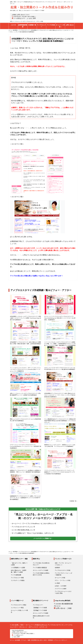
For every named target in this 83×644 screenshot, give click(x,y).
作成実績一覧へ (73, 501)
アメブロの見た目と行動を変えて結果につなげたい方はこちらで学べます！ (37, 276)
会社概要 (17, 640)
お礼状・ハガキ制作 (61, 586)
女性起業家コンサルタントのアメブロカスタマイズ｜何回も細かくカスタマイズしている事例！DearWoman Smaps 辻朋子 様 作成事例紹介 (26, 318)
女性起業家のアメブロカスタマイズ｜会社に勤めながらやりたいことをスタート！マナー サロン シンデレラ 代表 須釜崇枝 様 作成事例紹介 (60, 395)
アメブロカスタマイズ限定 (19, 605)
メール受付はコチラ (19, 18)
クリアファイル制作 (61, 589)
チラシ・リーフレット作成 (63, 580)
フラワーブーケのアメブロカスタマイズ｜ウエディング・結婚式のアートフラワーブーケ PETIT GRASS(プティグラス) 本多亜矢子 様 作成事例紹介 (60, 472)
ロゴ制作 (57, 583)
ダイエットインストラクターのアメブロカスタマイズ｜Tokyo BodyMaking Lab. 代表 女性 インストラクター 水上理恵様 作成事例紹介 (60, 318)
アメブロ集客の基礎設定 (40, 568)
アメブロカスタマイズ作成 (63, 570)
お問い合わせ (70, 25)
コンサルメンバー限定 (17, 608)
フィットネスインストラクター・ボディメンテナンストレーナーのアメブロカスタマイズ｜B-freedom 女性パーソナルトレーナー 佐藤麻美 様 (25, 369)
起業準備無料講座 (23, 26)
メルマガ (13, 25)
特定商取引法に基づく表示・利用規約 (42, 640)
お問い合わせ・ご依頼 (64, 608)
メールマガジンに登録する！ (43, 538)
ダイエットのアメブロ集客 (41, 570)
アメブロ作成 (51, 25)
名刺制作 (57, 568)
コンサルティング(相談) (18, 580)
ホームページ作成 (60, 26)
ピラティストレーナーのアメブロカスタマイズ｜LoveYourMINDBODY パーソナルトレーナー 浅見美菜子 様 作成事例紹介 (26, 446)
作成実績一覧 (32, 25)
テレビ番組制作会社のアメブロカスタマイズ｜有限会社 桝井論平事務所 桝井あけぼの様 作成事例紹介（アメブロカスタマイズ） (60, 421)
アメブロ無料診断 (16, 575)
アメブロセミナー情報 (17, 578)
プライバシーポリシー (61, 640)
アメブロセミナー (41, 26)
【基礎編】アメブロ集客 (40, 608)
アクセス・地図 (26, 640)
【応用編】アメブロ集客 (40, 610)
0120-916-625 (17, 17)
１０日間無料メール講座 (18, 568)
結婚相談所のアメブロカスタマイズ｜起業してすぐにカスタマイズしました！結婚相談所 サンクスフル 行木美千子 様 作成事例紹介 (25, 498)
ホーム (12, 640)
